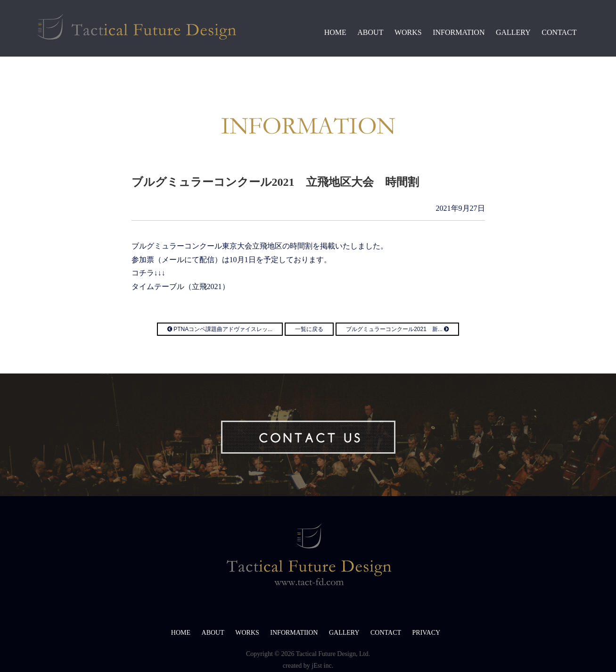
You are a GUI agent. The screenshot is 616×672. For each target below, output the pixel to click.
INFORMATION (459, 32)
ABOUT (370, 32)
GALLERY (513, 32)
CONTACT (559, 32)
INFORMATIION (294, 633)
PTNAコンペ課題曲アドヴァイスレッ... (220, 329)
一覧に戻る (309, 329)
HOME (335, 32)
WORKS (408, 32)
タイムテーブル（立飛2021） (181, 286)
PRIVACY (427, 633)
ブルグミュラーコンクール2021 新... (397, 329)
